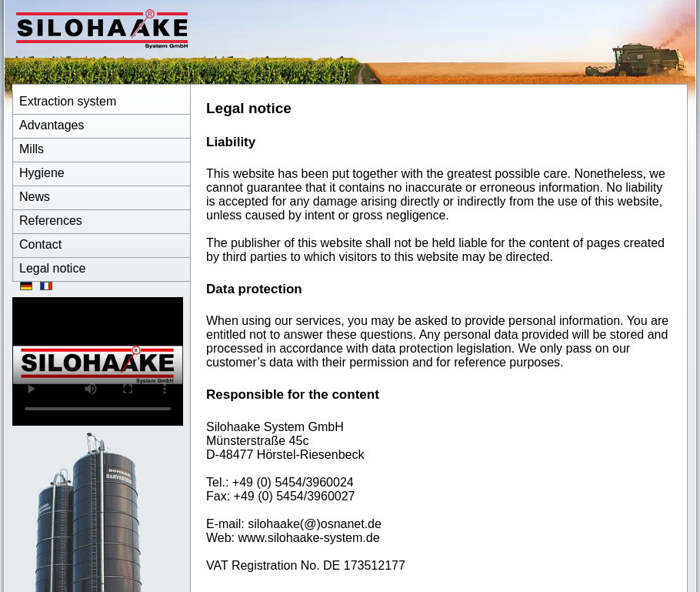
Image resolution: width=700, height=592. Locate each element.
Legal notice (52, 268)
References (51, 221)
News (35, 197)
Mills (32, 149)
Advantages (52, 125)
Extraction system (68, 101)
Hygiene (42, 173)
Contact (40, 244)
